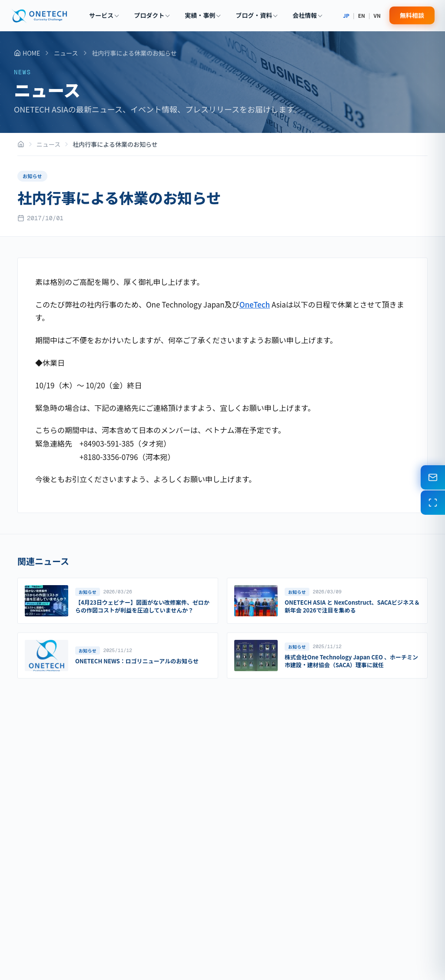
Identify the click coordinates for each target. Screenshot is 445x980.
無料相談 (412, 15)
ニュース (66, 53)
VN (377, 15)
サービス (104, 15)
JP (346, 15)
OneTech (255, 304)
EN (362, 15)
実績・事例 (203, 15)
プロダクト (152, 15)
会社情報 (307, 15)
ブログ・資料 (256, 15)
